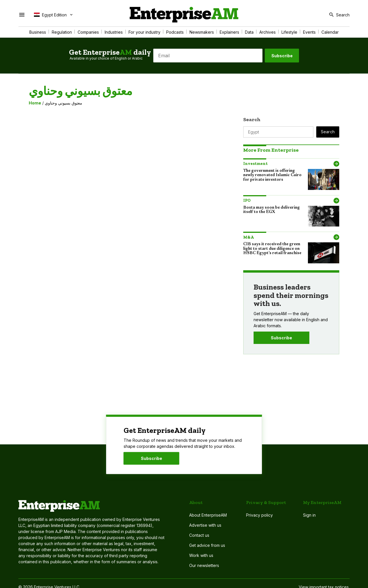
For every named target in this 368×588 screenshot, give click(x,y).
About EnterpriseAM (208, 515)
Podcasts (175, 32)
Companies (88, 32)
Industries (114, 32)
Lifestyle (289, 32)
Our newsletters (204, 565)
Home (35, 103)
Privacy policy (259, 515)
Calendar (330, 32)
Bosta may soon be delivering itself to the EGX (272, 210)
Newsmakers (202, 32)
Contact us (199, 535)
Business (38, 32)
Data (249, 32)
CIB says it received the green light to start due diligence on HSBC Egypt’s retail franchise (272, 249)
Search (252, 119)
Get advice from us (207, 545)
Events (309, 32)
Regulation (62, 32)
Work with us (201, 555)
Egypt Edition (50, 15)
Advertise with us (205, 525)
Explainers (229, 32)
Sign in (309, 515)
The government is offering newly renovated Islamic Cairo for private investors (272, 175)
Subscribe (282, 56)
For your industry (144, 32)
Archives (268, 32)
